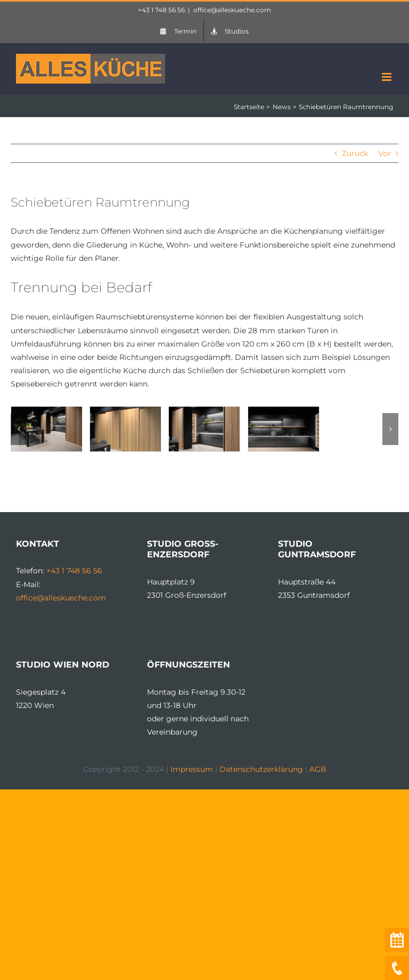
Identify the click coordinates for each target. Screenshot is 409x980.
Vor (385, 153)
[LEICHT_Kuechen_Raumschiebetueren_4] (204, 411)
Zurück (355, 153)
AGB (318, 769)
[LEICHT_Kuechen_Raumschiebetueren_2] (125, 411)
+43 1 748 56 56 (161, 10)
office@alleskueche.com (232, 10)
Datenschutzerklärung (261, 769)
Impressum (192, 769)
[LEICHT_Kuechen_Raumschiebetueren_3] (284, 411)
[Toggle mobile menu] (387, 77)
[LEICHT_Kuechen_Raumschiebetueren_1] (47, 411)
